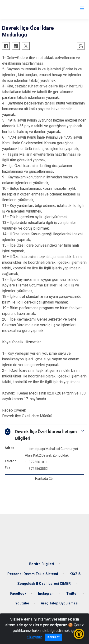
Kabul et (54, 637)
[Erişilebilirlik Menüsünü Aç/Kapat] (79, 634)
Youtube (22, 603)
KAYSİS (75, 574)
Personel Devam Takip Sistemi (33, 574)
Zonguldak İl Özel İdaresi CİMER (44, 584)
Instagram (46, 594)
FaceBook (18, 594)
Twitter (72, 594)
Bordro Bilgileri (42, 564)
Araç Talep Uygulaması (60, 603)
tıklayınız (35, 637)
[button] (44, 435)
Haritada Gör (44, 479)
